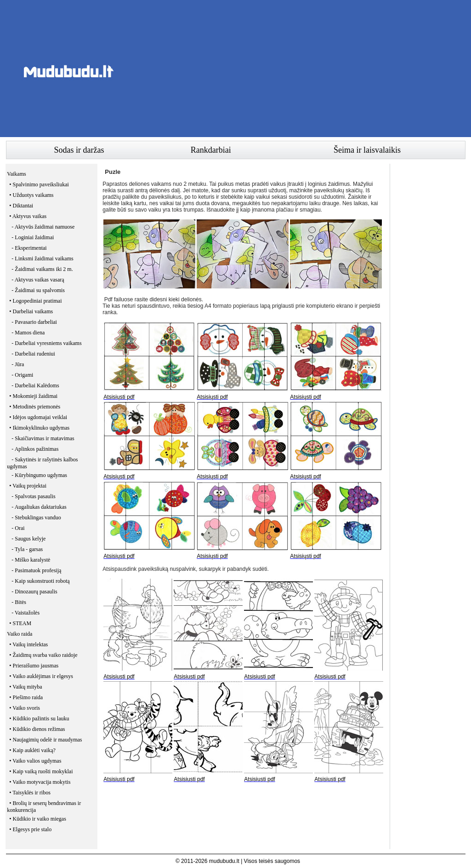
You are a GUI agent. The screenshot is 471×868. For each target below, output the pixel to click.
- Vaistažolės (26, 613)
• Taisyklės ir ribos (30, 793)
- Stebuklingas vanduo (36, 517)
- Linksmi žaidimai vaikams (42, 259)
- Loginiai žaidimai (33, 237)
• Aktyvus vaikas (28, 216)
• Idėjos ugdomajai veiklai (38, 417)
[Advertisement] (298, 71)
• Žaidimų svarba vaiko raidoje (43, 655)
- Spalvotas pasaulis (33, 496)
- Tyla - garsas (27, 549)
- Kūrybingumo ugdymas (39, 475)
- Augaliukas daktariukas (39, 507)
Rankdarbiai (211, 150)
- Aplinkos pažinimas (35, 449)
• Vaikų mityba (26, 687)
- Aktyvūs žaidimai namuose (43, 227)
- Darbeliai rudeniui (33, 354)
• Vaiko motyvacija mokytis (40, 782)
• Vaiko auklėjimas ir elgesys (41, 676)
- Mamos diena (28, 333)
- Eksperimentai (29, 248)
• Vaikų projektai (28, 486)
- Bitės (19, 602)
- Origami (22, 375)
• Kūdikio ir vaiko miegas (38, 819)
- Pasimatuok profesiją (36, 570)
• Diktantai (21, 206)
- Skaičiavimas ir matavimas (43, 438)
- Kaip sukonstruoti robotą (40, 581)
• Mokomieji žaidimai (33, 396)
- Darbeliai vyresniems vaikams (46, 343)
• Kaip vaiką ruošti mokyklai (41, 771)
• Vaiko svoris (25, 708)
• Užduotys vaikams (31, 195)
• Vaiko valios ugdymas (35, 761)
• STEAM (20, 623)
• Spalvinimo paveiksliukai (39, 184)
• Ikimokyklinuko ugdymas (39, 428)
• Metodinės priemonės (35, 407)
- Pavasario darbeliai (34, 322)
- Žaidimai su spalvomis (38, 290)
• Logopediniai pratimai (35, 301)
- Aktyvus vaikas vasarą (38, 280)
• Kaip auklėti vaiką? (32, 750)
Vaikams (16, 174)
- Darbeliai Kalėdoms (35, 385)
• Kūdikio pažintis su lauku (39, 719)
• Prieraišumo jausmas (34, 666)
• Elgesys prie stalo (30, 829)
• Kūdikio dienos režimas (37, 729)
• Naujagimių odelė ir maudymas (45, 740)
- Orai (18, 528)
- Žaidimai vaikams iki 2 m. (42, 269)
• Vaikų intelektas (28, 644)
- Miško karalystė (31, 560)
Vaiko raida (20, 634)
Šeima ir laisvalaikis (367, 150)
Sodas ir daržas (79, 150)
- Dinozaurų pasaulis (34, 592)
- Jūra (18, 364)
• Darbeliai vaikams (31, 311)
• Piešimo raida (26, 697)
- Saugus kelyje (28, 539)
